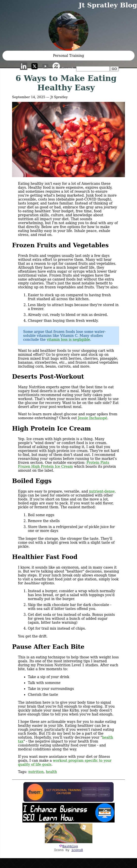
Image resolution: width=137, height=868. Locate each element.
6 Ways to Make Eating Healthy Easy (66, 83)
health (51, 772)
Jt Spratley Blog (108, 5)
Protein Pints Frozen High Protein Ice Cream (64, 465)
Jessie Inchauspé (93, 418)
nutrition (36, 772)
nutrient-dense (102, 491)
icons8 (77, 850)
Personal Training (68, 56)
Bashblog (70, 846)
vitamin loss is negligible (68, 340)
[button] (68, 31)
